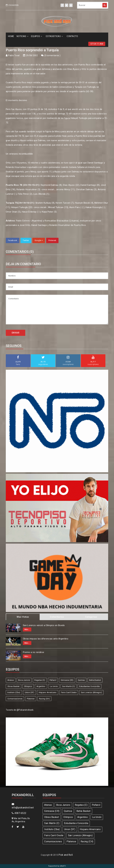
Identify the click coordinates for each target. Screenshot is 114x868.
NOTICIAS (22, 36)
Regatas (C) (40, 680)
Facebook (13, 240)
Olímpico (28, 686)
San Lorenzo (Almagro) (91, 692)
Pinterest (52, 240)
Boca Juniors (24, 680)
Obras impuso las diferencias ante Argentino (46, 639)
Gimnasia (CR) (67, 680)
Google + (39, 240)
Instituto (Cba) (14, 692)
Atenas (11, 680)
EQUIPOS (37, 36)
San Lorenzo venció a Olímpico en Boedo (44, 625)
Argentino (41, 686)
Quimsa (81, 680)
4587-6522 (19, 813)
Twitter (26, 240)
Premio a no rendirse (33, 652)
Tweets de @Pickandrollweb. (20, 710)
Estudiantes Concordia (89, 686)
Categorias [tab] (91, 617)
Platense (31, 699)
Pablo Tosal (14, 55)
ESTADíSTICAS (54, 36)
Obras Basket (14, 686)
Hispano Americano (48, 692)
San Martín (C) (69, 686)
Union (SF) (30, 692)
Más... (27, 629)
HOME (11, 36)
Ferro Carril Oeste (69, 692)
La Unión (54, 686)
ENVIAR (16, 333)
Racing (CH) (44, 699)
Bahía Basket (95, 680)
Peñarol (53, 680)
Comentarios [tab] (57, 617)
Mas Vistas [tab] (23, 617)
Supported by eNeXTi (57, 866)
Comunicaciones (15, 699)
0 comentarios (52, 55)
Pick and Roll (66, 855)
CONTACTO (72, 36)
